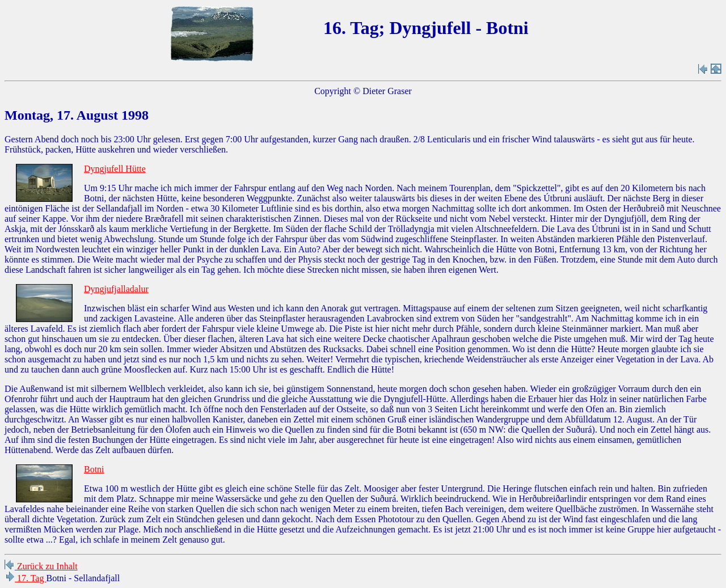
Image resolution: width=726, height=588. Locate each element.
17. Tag (25, 578)
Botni (94, 469)
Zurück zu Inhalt (41, 566)
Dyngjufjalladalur (116, 289)
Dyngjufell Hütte (115, 169)
